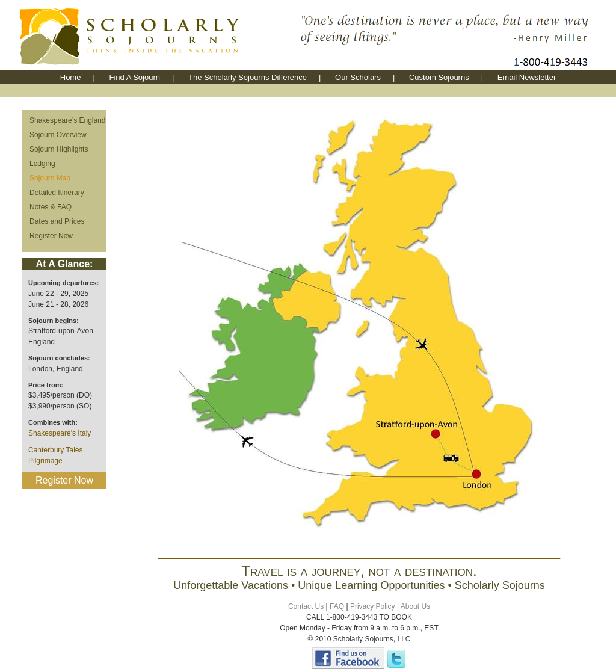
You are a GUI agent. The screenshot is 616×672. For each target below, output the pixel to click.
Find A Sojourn (134, 77)
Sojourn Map (50, 178)
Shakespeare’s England (68, 120)
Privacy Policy (373, 606)
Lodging (42, 164)
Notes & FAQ (51, 207)
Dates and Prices (57, 221)
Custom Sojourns (439, 77)
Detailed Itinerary (57, 193)
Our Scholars (358, 77)
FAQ (337, 606)
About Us (415, 606)
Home (71, 77)
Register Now (51, 236)
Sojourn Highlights (59, 149)
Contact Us (306, 606)
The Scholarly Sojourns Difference (248, 77)
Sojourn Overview (58, 135)
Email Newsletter (527, 77)
